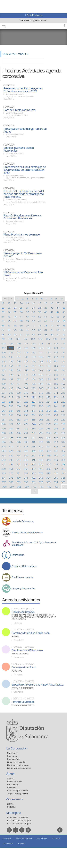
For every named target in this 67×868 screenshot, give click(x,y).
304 (56, 437)
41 (52, 312)
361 (11, 469)
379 (11, 478)
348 (48, 460)
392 (41, 482)
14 (21, 303)
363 (26, 469)
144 (4, 361)
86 (58, 330)
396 (4, 487)
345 (26, 460)
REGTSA (12, 807)
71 (33, 326)
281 (19, 429)
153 (4, 366)
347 (41, 460)
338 (41, 455)
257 (41, 415)
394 (56, 482)
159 (48, 366)
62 (46, 321)
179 (63, 375)
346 (33, 460)
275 (41, 424)
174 (26, 375)
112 (33, 343)
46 (15, 317)
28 (40, 308)
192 (26, 384)
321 (48, 446)
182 (19, 379)
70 (27, 326)
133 (56, 352)
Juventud (17, 671)
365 (41, 469)
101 (18, 339)
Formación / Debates (23, 705)
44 (3, 317)
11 (3, 303)
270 (4, 424)
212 (41, 393)
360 (4, 469)
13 (15, 303)
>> (34, 491)
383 (41, 478)
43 (64, 312)
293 (41, 433)
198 (4, 388)
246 (26, 411)
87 (64, 330)
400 (34, 487)
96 (52, 335)
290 (19, 433)
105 (48, 339)
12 (9, 303)
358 (56, 464)
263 (19, 420)
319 (33, 446)
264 (26, 420)
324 (4, 451)
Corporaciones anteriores (19, 768)
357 (48, 464)
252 (4, 415)
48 (27, 317)
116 (63, 343)
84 (46, 330)
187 (56, 379)
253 (11, 415)
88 (3, 335)
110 (19, 343)
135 (4, 357)
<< (5, 299)
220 (33, 397)
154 (11, 366)
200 (19, 388)
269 (63, 420)
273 (26, 424)
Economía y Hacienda (17, 790)
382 (33, 478)
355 (33, 464)
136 (11, 357)
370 (11, 473)
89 (9, 335)
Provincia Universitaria (23, 702)
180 (4, 379)
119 (19, 348)
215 (63, 393)
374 (41, 473)
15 (27, 303)
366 (48, 469)
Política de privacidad (24, 839)
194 (41, 384)
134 (63, 352)
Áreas (10, 774)
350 (63, 460)
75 (58, 326)
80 (21, 330)
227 (19, 402)
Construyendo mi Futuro (24, 667)
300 (26, 437)
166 (33, 370)
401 (42, 487)
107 (63, 339)
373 (33, 473)
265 (33, 420)
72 (40, 326)
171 (4, 375)
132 (48, 352)
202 (33, 388)
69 (21, 326)
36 (21, 312)
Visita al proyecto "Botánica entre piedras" (23, 255)
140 (41, 357)
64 (58, 321)
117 (4, 348)
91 (21, 335)
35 (15, 312)
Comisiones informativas (19, 765)
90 (15, 335)
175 (33, 375)
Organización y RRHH (18, 793)
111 (26, 343)
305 (63, 437)
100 (10, 339)
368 (63, 469)
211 (33, 393)
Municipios (14, 813)
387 (4, 482)
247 (33, 411)
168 (48, 370)
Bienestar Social (15, 781)
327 (26, 451)
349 (56, 460)
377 (63, 473)
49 (33, 317)
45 (9, 317)
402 (49, 487)
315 (4, 446)
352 (11, 464)
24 (15, 308)
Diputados (12, 756)
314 (63, 442)
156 (26, 366)
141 (48, 357)
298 (11, 437)
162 (4, 370)
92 (27, 335)
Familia (15, 636)
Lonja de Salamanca (23, 521)
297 (4, 437)
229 (33, 402)
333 (4, 455)
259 (56, 415)
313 (56, 442)
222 (48, 397)
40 (46, 312)
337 (33, 455)
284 (41, 429)
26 (27, 308)
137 (19, 357)
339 (48, 455)
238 (33, 406)
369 (4, 473)
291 (26, 433)
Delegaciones (14, 759)
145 (11, 361)
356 (41, 464)
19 (52, 303)
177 (48, 375)
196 (56, 384)
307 (11, 442)
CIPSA (10, 804)
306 (4, 442)
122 (41, 348)
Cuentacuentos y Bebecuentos (27, 650)
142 (56, 357)
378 (4, 478)
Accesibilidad (42, 839)
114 (48, 343)
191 (19, 384)
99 (4, 339)
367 (56, 469)
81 (27, 330)
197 (63, 384)
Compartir (4, 501)
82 (33, 330)
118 (11, 348)
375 (48, 473)
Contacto (22, 844)
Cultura (11, 779)
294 (48, 433)
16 (33, 303)
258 (48, 415)
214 (56, 393)
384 (48, 478)
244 (11, 411)
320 (41, 446)
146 (19, 361)
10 (61, 299)
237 (26, 406)
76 (64, 326)
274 (33, 424)
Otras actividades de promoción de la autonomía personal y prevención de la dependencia (34, 617)
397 (12, 487)
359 (63, 464)
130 (33, 352)
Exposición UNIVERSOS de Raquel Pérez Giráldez (38, 685)
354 (26, 464)
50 (40, 317)
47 (21, 317)
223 (56, 397)
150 (48, 361)
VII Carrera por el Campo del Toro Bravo (23, 274)
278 (63, 424)
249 (48, 411)
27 (33, 308)
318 (26, 446)
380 (19, 478)
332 (63, 451)
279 (4, 429)
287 (63, 429)
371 (19, 473)
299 (19, 437)
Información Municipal (17, 817)
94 (40, 335)
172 (11, 375)
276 (48, 424)
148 (33, 361)
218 (19, 397)
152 (63, 361)
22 (3, 308)
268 (56, 420)
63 (52, 321)
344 (19, 460)
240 (48, 406)
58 (21, 321)
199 (11, 388)
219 (26, 397)
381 (26, 478)
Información (18, 555)
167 (41, 370)
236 (19, 406)
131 (41, 352)
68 (15, 326)
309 (26, 442)
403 (57, 487)
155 (19, 366)
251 (63, 411)
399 (27, 487)
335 (19, 455)
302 (41, 437)
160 (56, 366)
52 (52, 317)
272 (19, 424)
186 (48, 379)
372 (26, 473)
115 (56, 343)
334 (11, 455)
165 (26, 370)
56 (9, 321)
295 (56, 433)
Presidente (12, 753)
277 (56, 424)
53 (58, 317)
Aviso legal (7, 839)
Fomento (11, 787)
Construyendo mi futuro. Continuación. (31, 633)
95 (46, 335)
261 (4, 420)
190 (11, 384)
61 (40, 321)
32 (64, 308)
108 (4, 343)
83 (40, 330)
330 (48, 451)
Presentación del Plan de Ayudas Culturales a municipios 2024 (23, 90)
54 (64, 317)
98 (64, 335)
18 (46, 303)
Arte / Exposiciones (23, 688)
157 (33, 366)
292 (33, 433)
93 (33, 335)
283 (33, 429)
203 (41, 388)
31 (58, 308)
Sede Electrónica (34, 15)
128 (19, 352)
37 (27, 312)
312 (48, 442)
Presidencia (13, 784)
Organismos (15, 799)
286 (56, 429)
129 (26, 352)
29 (46, 308)
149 (41, 361)
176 (41, 375)
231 (48, 402)
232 (56, 402)
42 (58, 312)
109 (11, 343)
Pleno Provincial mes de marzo (22, 235)
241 (56, 406)
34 (9, 312)
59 (27, 321)
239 (41, 406)
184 (33, 379)
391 (33, 482)
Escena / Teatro (20, 654)
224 (63, 397)
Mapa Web (56, 839)
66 (3, 326)
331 (56, 451)
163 (11, 370)
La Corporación (17, 748)
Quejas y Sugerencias (23, 589)
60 (33, 321)
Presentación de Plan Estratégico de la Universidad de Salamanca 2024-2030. (25, 170)
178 (56, 375)
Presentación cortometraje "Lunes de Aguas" (25, 130)
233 (63, 402)
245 (19, 411)
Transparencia (8, 844)
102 (25, 339)
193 (33, 384)
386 (63, 478)
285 (48, 429)
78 (9, 330)
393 (48, 482)
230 (41, 402)
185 (41, 379)
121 (33, 348)
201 (26, 388)
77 (3, 330)
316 (11, 446)
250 (56, 411)
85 (52, 330)
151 (56, 361)
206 (63, 388)
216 (4, 397)
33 (3, 312)
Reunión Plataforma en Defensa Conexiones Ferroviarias (22, 217)
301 (33, 437)
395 (63, 482)
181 (11, 379)
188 (63, 379)
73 (46, 326)
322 (56, 446)
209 (19, 393)
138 (26, 357)
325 (11, 451)
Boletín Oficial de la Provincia (27, 533)
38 (33, 312)
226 (11, 402)
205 (56, 388)
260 (63, 415)
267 (48, 420)
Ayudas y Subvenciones (25, 566)
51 (46, 317)
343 (11, 460)
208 (11, 393)
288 (4, 433)
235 (11, 406)
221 (41, 397)
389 (19, 482)
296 (63, 433)
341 (63, 455)
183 (26, 379)
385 (56, 478)
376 (56, 473)
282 (26, 429)
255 (26, 415)
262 (11, 420)
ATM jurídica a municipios (19, 823)
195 (48, 384)
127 (11, 352)
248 (41, 411)
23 (9, 308)
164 (19, 370)
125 (63, 348)
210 (26, 393)
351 (4, 464)
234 (4, 406)
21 (64, 303)
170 (63, 370)
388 (11, 482)
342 (4, 460)
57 (15, 321)
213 (48, 393)
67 (9, 326)
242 (63, 406)
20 (58, 303)
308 (19, 442)
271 (11, 424)
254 (19, 415)
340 (56, 455)
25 (21, 308)
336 (26, 455)
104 (40, 339)
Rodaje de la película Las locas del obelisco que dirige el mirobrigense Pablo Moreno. (24, 194)
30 (52, 308)
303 (48, 437)
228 (26, 402)
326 (19, 451)
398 (19, 487)
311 (41, 442)
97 (58, 335)
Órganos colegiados (17, 762)
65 (64, 321)
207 (4, 393)
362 (19, 469)
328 (33, 451)
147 (26, 361)
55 (3, 321)
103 (33, 339)
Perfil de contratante (22, 577)
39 (40, 312)
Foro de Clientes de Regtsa (19, 110)
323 (63, 446)
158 (41, 366)
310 (33, 442)
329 (41, 451)
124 (56, 348)
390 (26, 482)
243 (4, 411)
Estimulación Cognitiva (23, 612)
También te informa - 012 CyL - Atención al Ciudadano (34, 544)
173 (19, 375)
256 (33, 415)
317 (19, 446)
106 (55, 339)
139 (33, 357)
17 (40, 303)
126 (4, 352)
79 (15, 330)
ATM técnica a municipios (19, 820)
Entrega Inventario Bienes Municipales (19, 149)
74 (52, 326)
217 (11, 397)
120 (26, 348)
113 (41, 343)
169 (56, 370)
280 (11, 429)
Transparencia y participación (33, 20)
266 (41, 420)
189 (4, 384)
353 (19, 464)
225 (4, 402)
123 (48, 348)
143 (63, 357)
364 (33, 469)
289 (11, 433)
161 (63, 366)
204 (48, 388)
